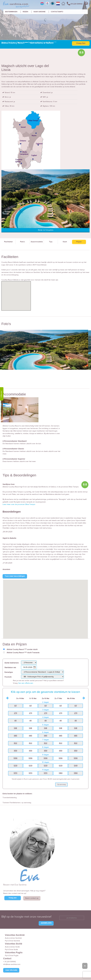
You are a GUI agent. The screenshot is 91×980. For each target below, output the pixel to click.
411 (15, 704)
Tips (51, 225)
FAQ (59, 974)
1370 (15, 757)
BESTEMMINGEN (11, 12)
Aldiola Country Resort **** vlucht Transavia (23, 636)
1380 (61, 757)
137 (15, 689)
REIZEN (25, 12)
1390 (76, 757)
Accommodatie (37, 225)
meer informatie (11, 954)
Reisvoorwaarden (48, 974)
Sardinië (11, 26)
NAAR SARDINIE (39, 12)
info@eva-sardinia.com (12, 948)
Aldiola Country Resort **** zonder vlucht (22, 633)
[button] (45, 591)
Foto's (23, 225)
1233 (15, 749)
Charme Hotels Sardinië (25, 26)
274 (15, 697)
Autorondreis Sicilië (12, 930)
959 (15, 734)
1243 (76, 749)
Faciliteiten (8, 225)
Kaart (65, 225)
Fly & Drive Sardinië (12, 924)
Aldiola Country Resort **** (46, 26)
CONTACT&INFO (57, 12)
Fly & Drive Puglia (12, 939)
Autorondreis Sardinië (13, 922)
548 (15, 712)
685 (15, 719)
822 (15, 727)
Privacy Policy (80, 974)
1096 (15, 742)
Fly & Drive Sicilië (11, 933)
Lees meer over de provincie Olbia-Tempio (19, 488)
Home (4, 26)
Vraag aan (13, 881)
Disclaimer (68, 974)
